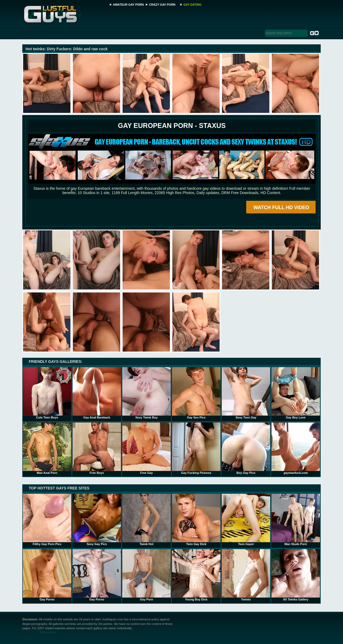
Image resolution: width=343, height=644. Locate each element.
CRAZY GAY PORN (162, 5)
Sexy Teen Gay (246, 393)
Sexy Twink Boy (147, 393)
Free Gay (147, 448)
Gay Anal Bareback (97, 393)
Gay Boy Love (296, 393)
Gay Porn (147, 575)
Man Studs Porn (296, 520)
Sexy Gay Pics (97, 520)
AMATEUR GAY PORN (128, 5)
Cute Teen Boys (47, 393)
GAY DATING (192, 5)
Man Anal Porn (47, 448)
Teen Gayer (246, 520)
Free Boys (97, 448)
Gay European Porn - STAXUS (172, 126)
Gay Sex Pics (196, 393)
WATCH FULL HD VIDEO (281, 207)
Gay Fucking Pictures (196, 448)
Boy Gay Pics (246, 448)
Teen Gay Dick (196, 520)
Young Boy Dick (196, 575)
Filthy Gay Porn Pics (47, 520)
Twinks (246, 575)
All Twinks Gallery (296, 575)
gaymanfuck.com (296, 448)
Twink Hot (147, 520)
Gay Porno (47, 575)
